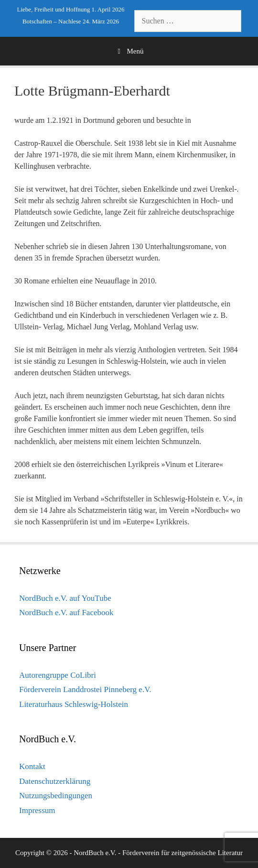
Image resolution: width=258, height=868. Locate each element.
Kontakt (32, 766)
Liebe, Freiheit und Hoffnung (53, 9)
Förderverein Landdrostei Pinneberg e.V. (85, 689)
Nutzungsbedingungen (56, 796)
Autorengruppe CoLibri (58, 675)
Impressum (37, 810)
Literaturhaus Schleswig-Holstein (74, 704)
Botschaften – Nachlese (52, 21)
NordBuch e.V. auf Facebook (66, 613)
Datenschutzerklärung (55, 781)
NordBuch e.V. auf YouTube (65, 598)
